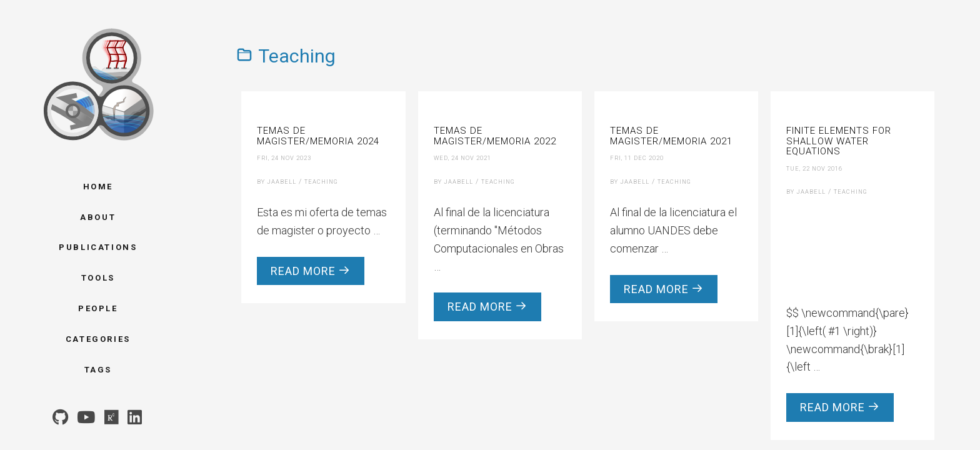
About (98, 217)
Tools (98, 278)
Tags (98, 370)
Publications (98, 247)
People (98, 308)
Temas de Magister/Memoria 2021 (671, 136)
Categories (98, 339)
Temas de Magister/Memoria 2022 (495, 136)
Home (98, 187)
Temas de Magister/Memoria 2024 (318, 136)
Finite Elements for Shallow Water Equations (839, 141)
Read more (311, 271)
